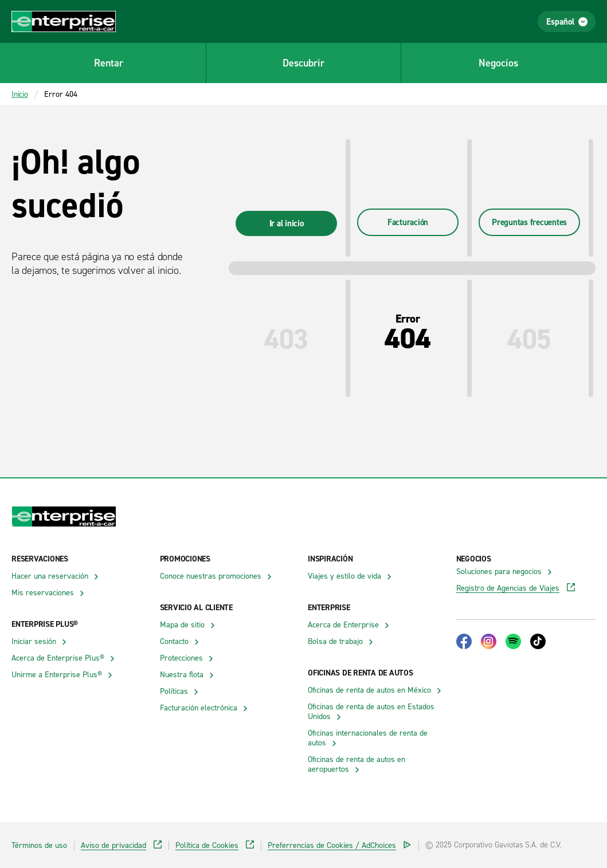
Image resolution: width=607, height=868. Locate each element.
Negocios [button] (498, 63)
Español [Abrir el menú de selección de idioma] (567, 21)
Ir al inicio (287, 223)
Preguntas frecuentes (529, 222)
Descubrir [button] (303, 63)
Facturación (408, 222)
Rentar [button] (109, 63)
